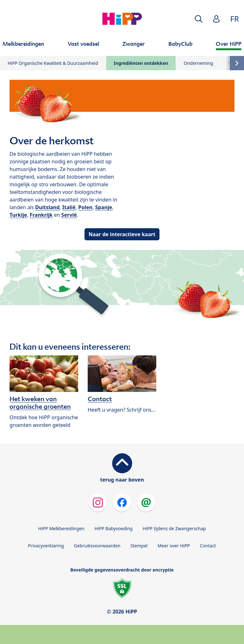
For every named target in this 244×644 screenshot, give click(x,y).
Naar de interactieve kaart (122, 234)
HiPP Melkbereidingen (61, 528)
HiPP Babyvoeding (114, 528)
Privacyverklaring (46, 546)
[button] (199, 19)
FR (235, 19)
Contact (208, 546)
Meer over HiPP (174, 546)
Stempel (139, 546)
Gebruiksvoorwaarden (97, 546)
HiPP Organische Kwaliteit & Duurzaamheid (53, 63)
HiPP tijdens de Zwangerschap (174, 528)
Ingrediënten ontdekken (141, 63)
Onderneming (198, 63)
